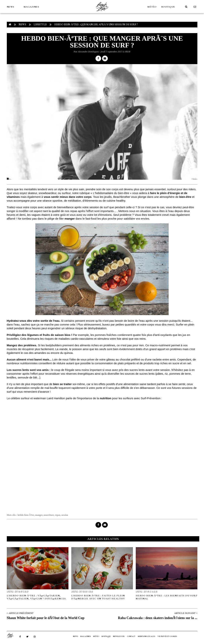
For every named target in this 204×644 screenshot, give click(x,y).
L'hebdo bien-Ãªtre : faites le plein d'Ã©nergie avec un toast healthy (98, 597)
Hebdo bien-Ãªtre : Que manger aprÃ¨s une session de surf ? (96, 24)
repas (58, 515)
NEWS (10, 7)
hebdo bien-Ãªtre (26, 515)
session (65, 515)
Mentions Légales (146, 636)
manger (39, 515)
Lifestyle (40, 24)
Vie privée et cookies (167, 636)
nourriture (49, 515)
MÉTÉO (152, 7)
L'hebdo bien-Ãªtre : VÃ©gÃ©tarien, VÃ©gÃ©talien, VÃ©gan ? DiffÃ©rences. (37, 597)
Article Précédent (21, 613)
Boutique (168, 7)
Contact (131, 636)
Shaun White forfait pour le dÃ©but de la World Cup (46, 618)
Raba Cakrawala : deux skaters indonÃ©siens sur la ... (158, 618)
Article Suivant (185, 613)
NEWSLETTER (119, 636)
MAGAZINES (31, 7)
